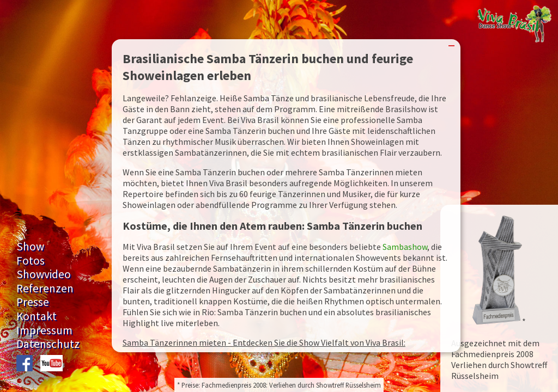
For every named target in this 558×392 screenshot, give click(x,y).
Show (30, 246)
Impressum (44, 330)
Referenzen (45, 288)
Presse (33, 302)
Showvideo (44, 274)
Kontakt (37, 316)
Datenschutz (48, 344)
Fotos (31, 261)
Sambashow (405, 247)
